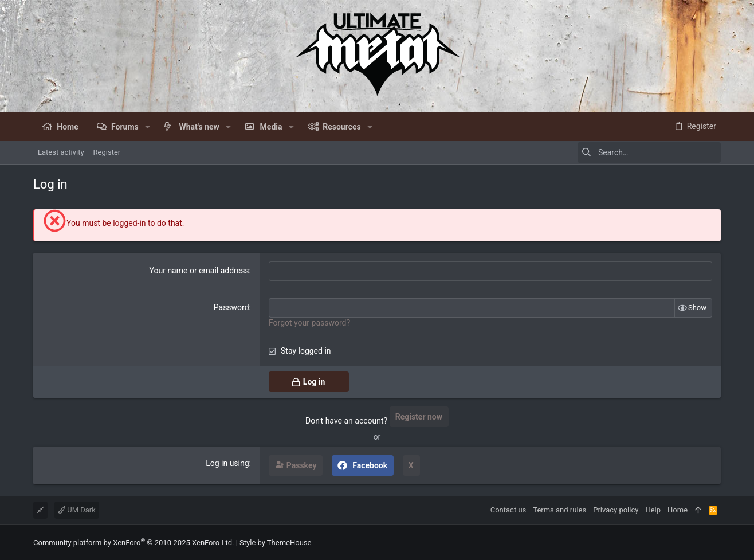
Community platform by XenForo (133, 543)
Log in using (227, 463)
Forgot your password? (309, 323)
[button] (148, 127)
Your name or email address (199, 271)
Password (231, 307)
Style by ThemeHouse (275, 543)
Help (653, 510)
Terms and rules (559, 510)
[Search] (649, 152)
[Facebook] (716, 543)
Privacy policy (616, 510)
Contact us (508, 510)
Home (678, 510)
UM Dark (77, 510)
